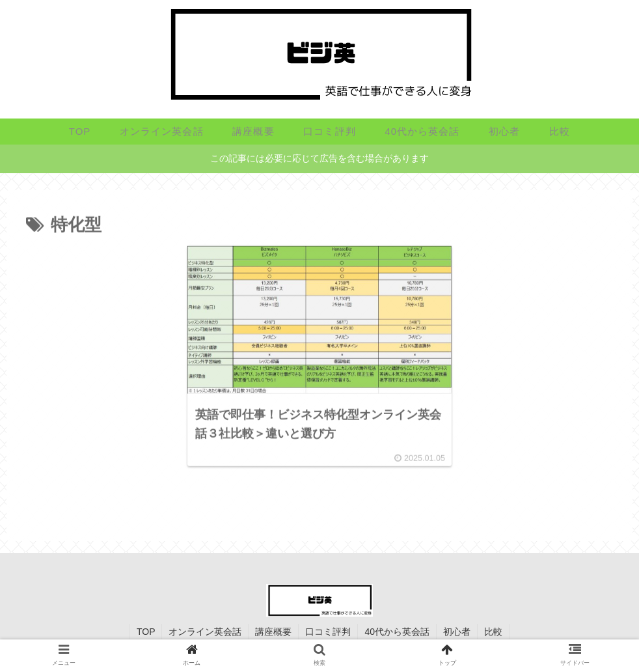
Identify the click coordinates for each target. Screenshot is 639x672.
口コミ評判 (328, 632)
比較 (493, 632)
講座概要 (273, 632)
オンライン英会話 (205, 632)
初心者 (457, 632)
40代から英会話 (397, 632)
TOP (146, 632)
